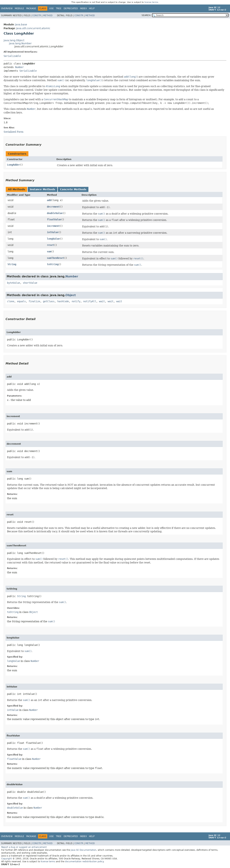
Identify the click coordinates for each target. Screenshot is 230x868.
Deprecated (71, 8)
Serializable (12, 56)
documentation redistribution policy (84, 862)
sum (49, 251)
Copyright (7, 859)
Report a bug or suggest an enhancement (24, 847)
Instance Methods (42, 189)
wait (102, 301)
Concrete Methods (73, 189)
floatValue (54, 219)
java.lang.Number (20, 43)
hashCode (63, 301)
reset (50, 245)
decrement (53, 207)
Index (83, 8)
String (12, 264)
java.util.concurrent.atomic (33, 28)
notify (76, 301)
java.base (21, 24)
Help (92, 8)
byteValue (13, 283)
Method (48, 15)
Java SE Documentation (84, 850)
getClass (49, 301)
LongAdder (13, 165)
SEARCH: (146, 15)
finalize (34, 301)
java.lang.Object (14, 40)
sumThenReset (56, 258)
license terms (151, 2)
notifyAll (90, 301)
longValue (53, 239)
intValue (53, 232)
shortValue (30, 283)
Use (51, 8)
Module (19, 8)
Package (31, 8)
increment (53, 226)
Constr (37, 15)
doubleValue (55, 213)
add (49, 200)
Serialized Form (13, 132)
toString (53, 264)
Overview (7, 8)
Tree (59, 8)
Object (71, 295)
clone (11, 301)
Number (19, 67)
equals (21, 301)
